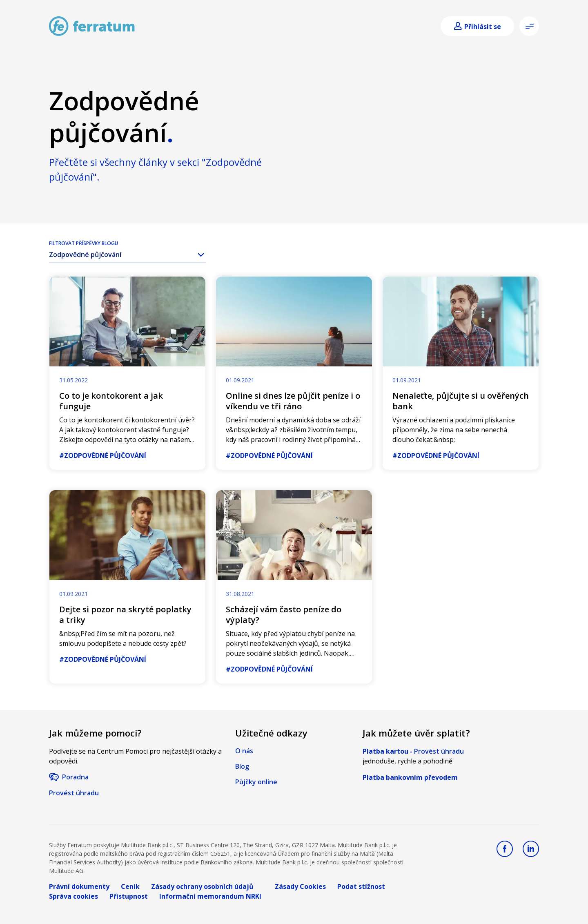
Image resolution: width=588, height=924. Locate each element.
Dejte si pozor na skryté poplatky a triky (125, 615)
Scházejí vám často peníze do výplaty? (284, 615)
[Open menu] (529, 26)
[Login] (477, 27)
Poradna (75, 777)
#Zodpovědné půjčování (103, 455)
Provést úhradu (74, 793)
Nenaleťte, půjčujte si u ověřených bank (461, 401)
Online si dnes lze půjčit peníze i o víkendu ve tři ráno (293, 401)
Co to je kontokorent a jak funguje (111, 401)
